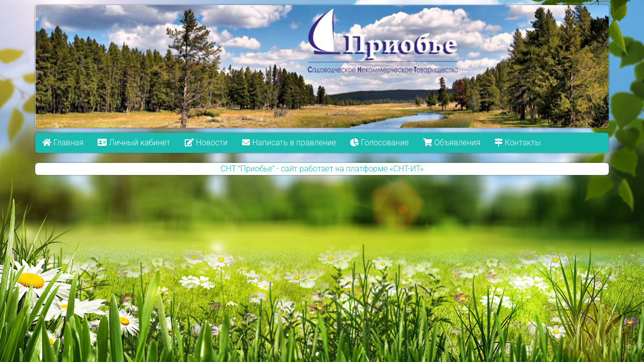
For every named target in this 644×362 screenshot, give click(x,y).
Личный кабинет (134, 143)
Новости (206, 143)
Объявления (452, 143)
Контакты (518, 143)
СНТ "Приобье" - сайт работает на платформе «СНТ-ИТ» (322, 169)
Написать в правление (289, 143)
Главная (63, 143)
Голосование (379, 143)
